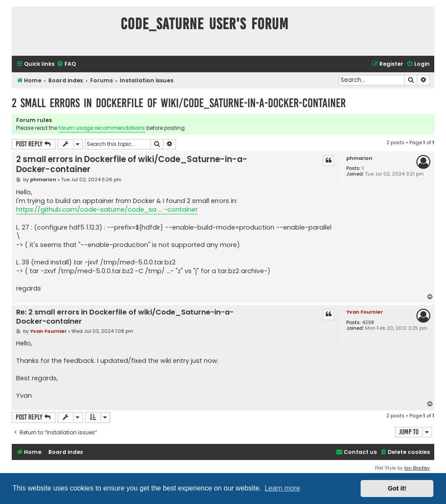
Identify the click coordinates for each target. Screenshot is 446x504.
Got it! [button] (397, 488)
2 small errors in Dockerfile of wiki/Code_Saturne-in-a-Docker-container (179, 103)
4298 (368, 323)
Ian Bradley (417, 468)
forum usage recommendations (102, 128)
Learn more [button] (282, 488)
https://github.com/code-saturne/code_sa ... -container (107, 210)
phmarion (359, 158)
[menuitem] (66, 64)
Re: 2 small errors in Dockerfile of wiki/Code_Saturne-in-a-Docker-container (125, 317)
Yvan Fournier (365, 312)
